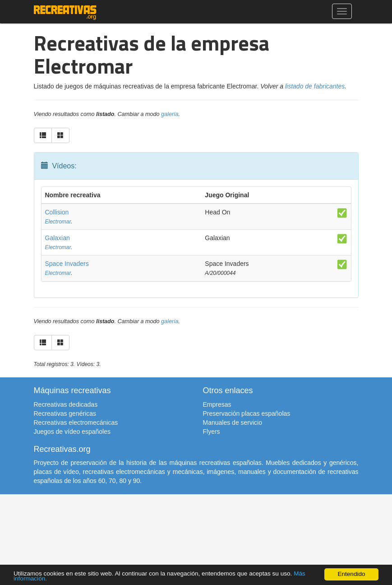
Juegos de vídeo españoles (72, 432)
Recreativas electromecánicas (76, 422)
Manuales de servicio (233, 422)
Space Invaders (67, 264)
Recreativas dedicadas (66, 404)
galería (170, 114)
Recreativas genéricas (65, 413)
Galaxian (58, 238)
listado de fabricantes (315, 86)
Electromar (58, 222)
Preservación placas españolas (247, 413)
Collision (57, 212)
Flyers (212, 432)
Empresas (217, 404)
